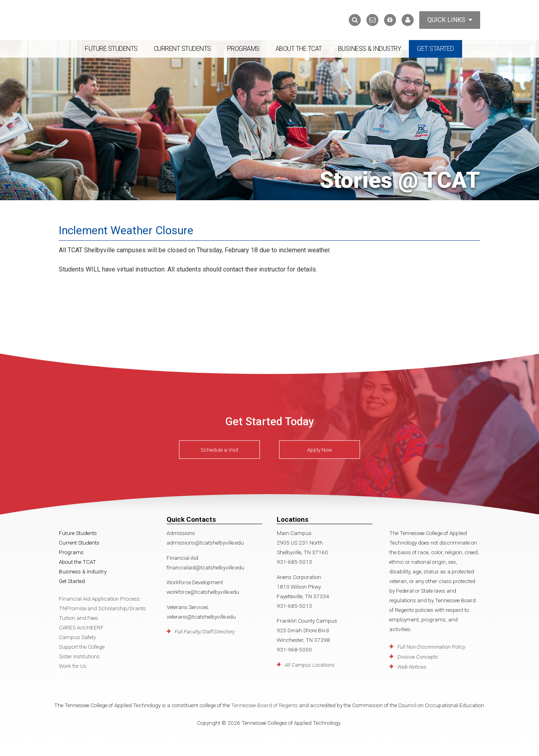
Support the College (82, 647)
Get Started (435, 49)
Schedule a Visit (219, 450)
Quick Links (450, 20)
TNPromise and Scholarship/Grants (102, 608)
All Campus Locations (310, 665)
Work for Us (73, 666)
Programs (243, 49)
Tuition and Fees (78, 618)
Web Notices (412, 667)
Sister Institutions (79, 656)
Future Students (111, 49)
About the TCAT (299, 49)
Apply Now (320, 450)
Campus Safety (77, 637)
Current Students (182, 49)
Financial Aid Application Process (99, 599)
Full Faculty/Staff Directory (205, 631)
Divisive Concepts (418, 657)
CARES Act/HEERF (81, 627)
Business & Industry (370, 49)
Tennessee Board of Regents (264, 705)
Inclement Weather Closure (126, 230)
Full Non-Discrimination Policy (431, 647)
